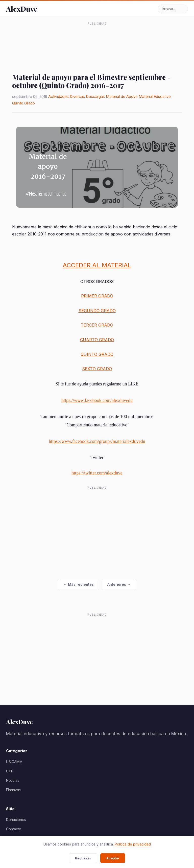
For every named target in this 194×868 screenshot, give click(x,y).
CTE (10, 771)
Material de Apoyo (122, 96)
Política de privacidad (133, 844)
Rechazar (83, 858)
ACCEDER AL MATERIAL (97, 265)
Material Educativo (155, 96)
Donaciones (16, 820)
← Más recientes (79, 584)
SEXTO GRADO (97, 369)
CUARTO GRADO (97, 340)
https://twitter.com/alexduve (97, 473)
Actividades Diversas (67, 96)
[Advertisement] (97, 40)
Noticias (13, 780)
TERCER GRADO (97, 325)
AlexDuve (22, 9)
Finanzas (13, 790)
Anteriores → (119, 584)
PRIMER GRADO (97, 296)
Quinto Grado (23, 103)
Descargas (95, 96)
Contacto (14, 829)
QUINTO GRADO (97, 354)
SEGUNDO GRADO (97, 311)
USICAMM (14, 762)
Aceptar (113, 858)
